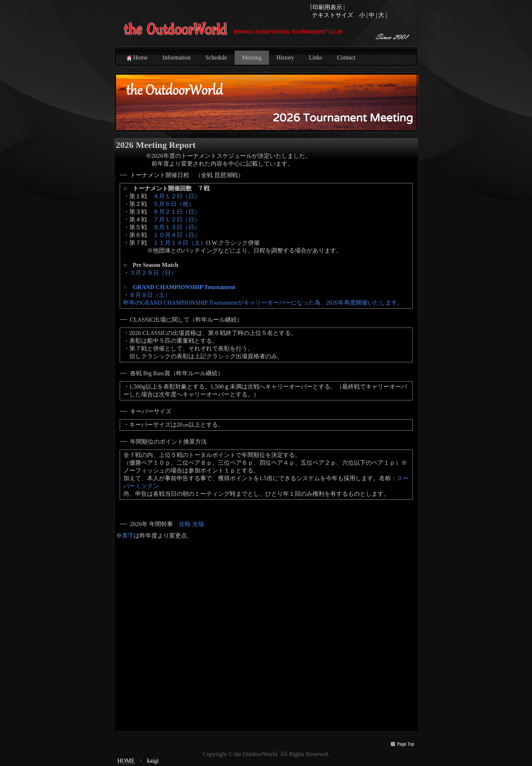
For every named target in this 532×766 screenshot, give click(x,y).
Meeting (252, 57)
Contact (346, 57)
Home (137, 58)
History (285, 57)
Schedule (216, 57)
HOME (126, 761)
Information (177, 57)
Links (316, 57)
